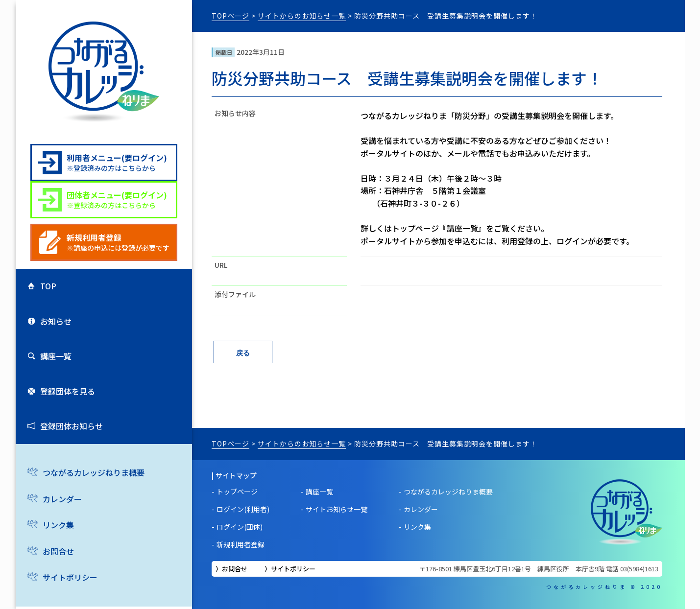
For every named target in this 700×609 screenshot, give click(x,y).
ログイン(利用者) (243, 509)
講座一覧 (56, 356)
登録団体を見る (68, 391)
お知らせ (56, 321)
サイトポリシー (70, 577)
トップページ (237, 492)
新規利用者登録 (241, 544)
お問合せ (58, 551)
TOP (48, 286)
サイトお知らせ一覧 (337, 509)
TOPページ (230, 16)
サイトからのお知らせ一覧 (302, 16)
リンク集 (58, 525)
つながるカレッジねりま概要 (94, 472)
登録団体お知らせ (72, 426)
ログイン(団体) (240, 527)
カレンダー (62, 499)
